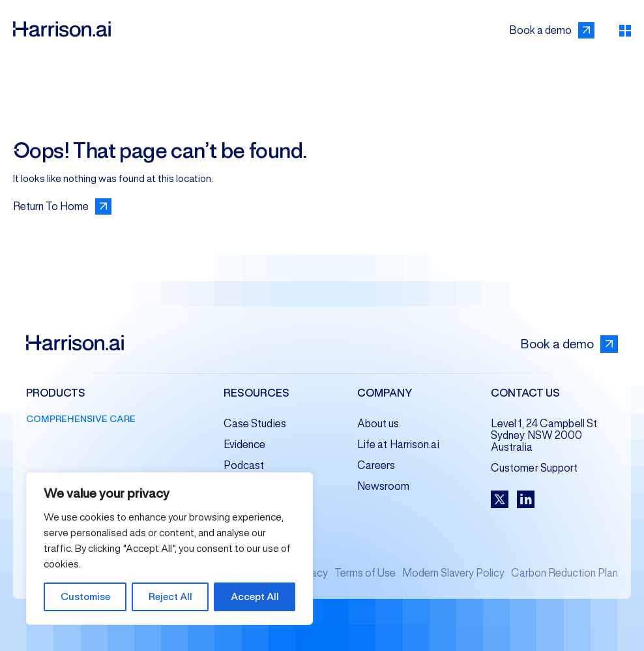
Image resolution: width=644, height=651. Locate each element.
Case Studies (255, 424)
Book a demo (569, 344)
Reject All (170, 597)
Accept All (255, 597)
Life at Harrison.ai (398, 445)
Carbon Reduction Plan (564, 573)
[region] (169, 549)
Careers (376, 465)
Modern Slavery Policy (453, 573)
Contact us (525, 394)
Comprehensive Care (81, 419)
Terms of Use (365, 573)
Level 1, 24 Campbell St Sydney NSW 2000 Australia (544, 435)
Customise (85, 597)
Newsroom (384, 486)
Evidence (245, 445)
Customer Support (534, 468)
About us (378, 424)
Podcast (244, 465)
